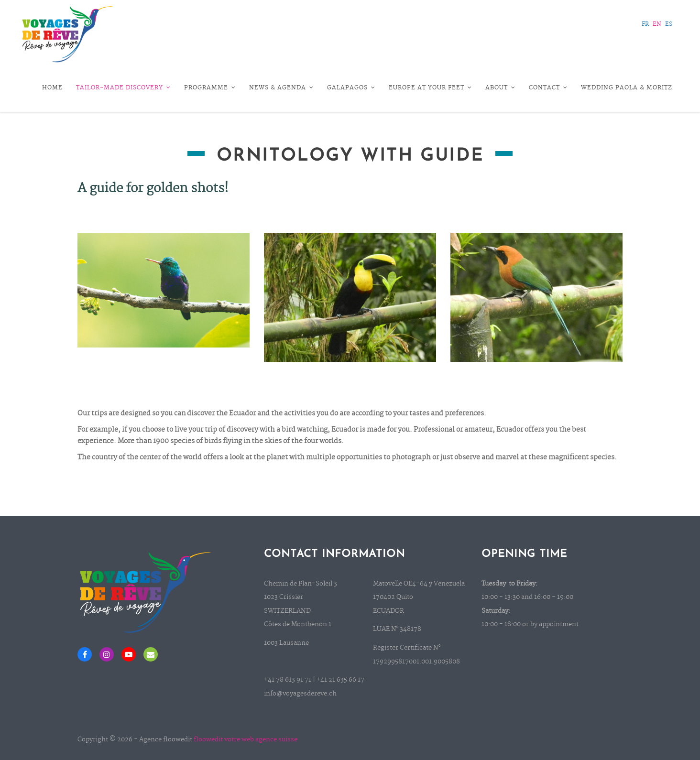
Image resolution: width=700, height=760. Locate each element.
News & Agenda (281, 88)
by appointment (554, 624)
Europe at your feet (430, 88)
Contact (548, 88)
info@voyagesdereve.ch (300, 694)
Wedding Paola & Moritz (627, 88)
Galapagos (351, 88)
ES (669, 24)
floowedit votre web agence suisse (246, 740)
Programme (210, 88)
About (500, 88)
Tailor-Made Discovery (123, 88)
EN (657, 24)
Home (52, 88)
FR (645, 24)
